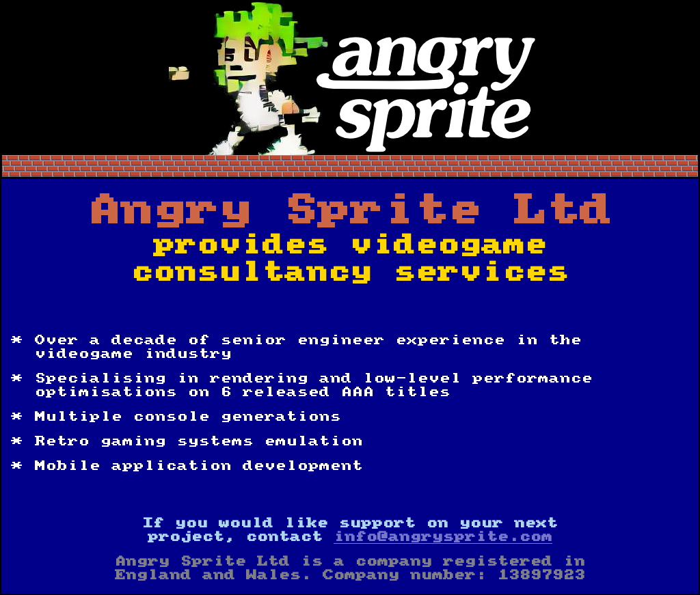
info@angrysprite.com (443, 537)
